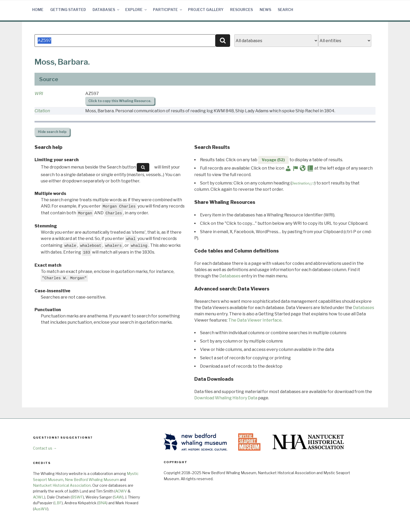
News (265, 10)
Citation (42, 111)
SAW (118, 497)
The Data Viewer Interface (255, 320)
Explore (136, 10)
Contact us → (45, 448)
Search (285, 10)
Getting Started (68, 10)
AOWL (39, 497)
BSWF (77, 497)
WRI (39, 94)
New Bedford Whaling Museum (92, 480)
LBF (58, 503)
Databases (106, 10)
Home (38, 10)
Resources (241, 10)
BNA (102, 503)
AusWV (41, 509)
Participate (168, 10)
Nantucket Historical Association (62, 485)
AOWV (121, 491)
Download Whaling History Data (226, 398)
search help (52, 132)
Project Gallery (206, 10)
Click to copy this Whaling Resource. (120, 101)
